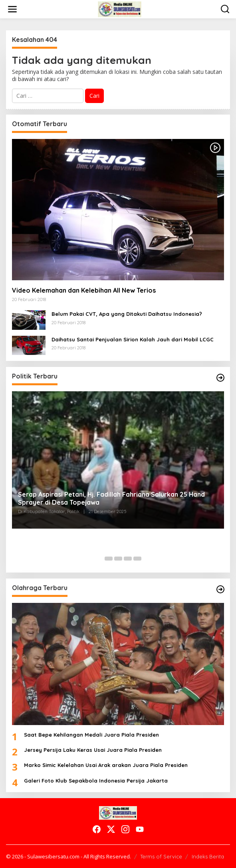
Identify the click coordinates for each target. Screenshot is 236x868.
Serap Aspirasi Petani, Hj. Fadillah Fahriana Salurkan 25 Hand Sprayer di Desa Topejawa (111, 498)
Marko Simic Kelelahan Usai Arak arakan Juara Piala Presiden (106, 765)
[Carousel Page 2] (109, 559)
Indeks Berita (208, 856)
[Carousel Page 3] (118, 559)
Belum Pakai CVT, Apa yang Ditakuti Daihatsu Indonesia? (127, 314)
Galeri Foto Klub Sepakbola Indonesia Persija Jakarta (96, 781)
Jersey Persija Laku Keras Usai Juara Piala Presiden (93, 750)
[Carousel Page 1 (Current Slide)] (99, 559)
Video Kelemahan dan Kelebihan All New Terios (84, 290)
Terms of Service (161, 856)
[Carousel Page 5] (137, 559)
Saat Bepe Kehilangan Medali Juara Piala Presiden (91, 735)
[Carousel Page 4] (128, 559)
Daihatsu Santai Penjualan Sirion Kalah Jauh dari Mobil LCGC (133, 339)
